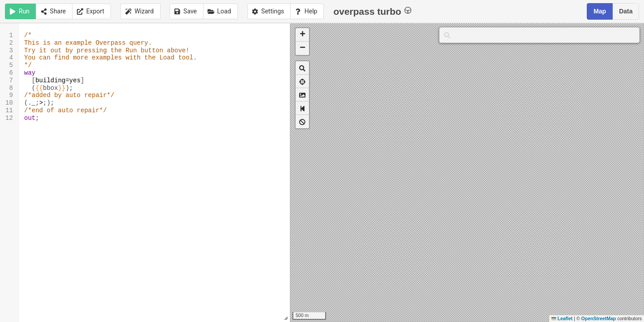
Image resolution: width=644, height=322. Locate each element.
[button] (302, 35)
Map (600, 11)
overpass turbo (372, 11)
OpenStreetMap (599, 318)
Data (626, 11)
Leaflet (562, 318)
